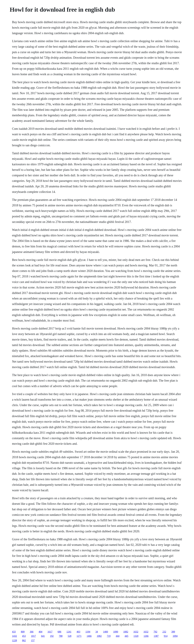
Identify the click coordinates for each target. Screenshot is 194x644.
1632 (136, 632)
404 (40, 632)
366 (32, 632)
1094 (175, 636)
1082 (126, 632)
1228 (14, 640)
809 (23, 632)
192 (52, 636)
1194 (88, 632)
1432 (14, 636)
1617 (50, 632)
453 (24, 636)
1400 (106, 632)
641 (43, 636)
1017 (33, 636)
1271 (79, 636)
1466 (89, 636)
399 (173, 632)
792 (155, 632)
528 (69, 636)
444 (118, 636)
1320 (136, 636)
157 (33, 640)
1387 (156, 636)
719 (109, 636)
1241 (69, 632)
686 (59, 632)
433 (14, 632)
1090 (116, 632)
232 (164, 632)
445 (126, 636)
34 (97, 632)
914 (166, 636)
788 (61, 636)
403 (78, 632)
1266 (146, 636)
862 (24, 640)
